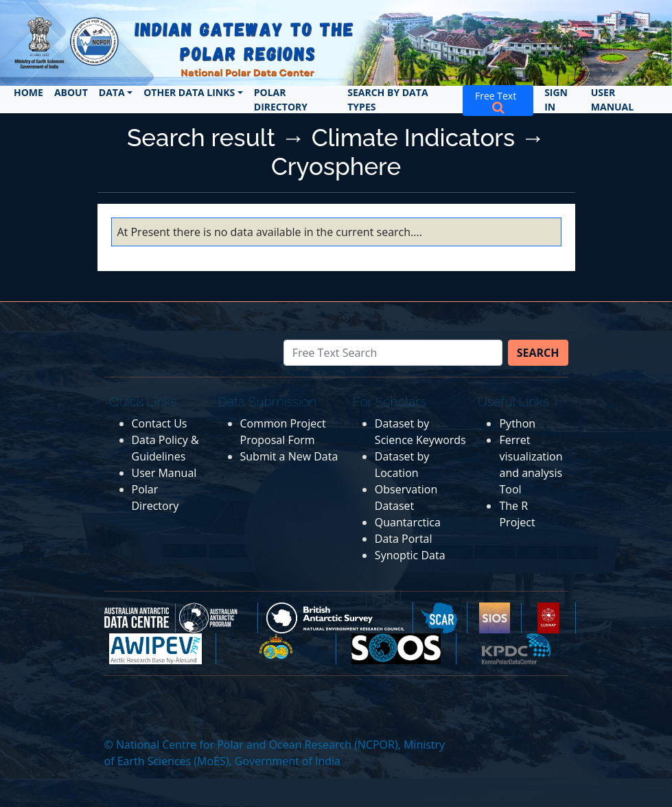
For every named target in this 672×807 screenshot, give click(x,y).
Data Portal (404, 539)
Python (517, 423)
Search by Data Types (387, 100)
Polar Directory (281, 100)
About (71, 92)
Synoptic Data (410, 555)
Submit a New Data (289, 456)
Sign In (556, 100)
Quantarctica (408, 522)
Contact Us (160, 423)
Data (112, 92)
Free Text (498, 101)
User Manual (612, 100)
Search (538, 353)
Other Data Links (189, 92)
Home (28, 92)
